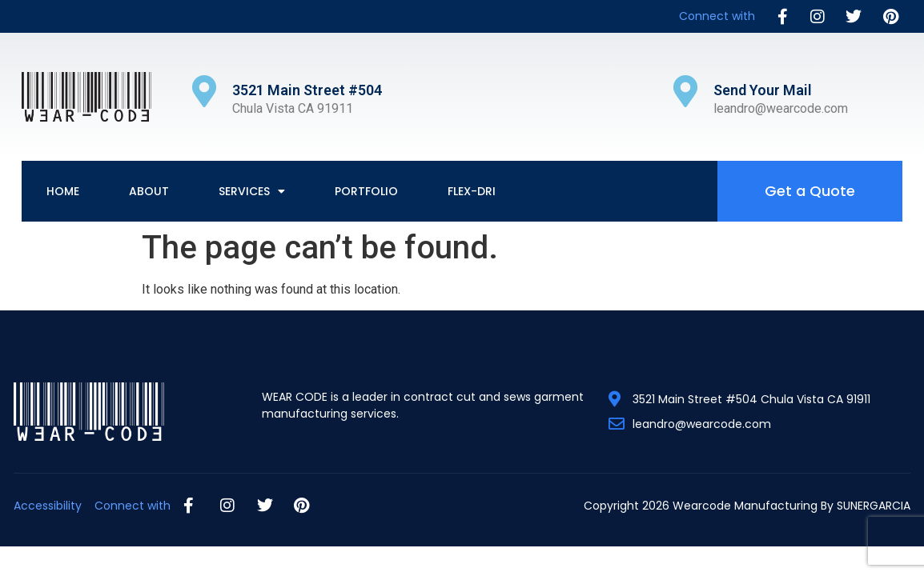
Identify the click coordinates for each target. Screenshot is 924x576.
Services (252, 191)
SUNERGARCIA (874, 506)
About (149, 191)
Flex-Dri (472, 191)
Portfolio (366, 191)
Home (63, 191)
